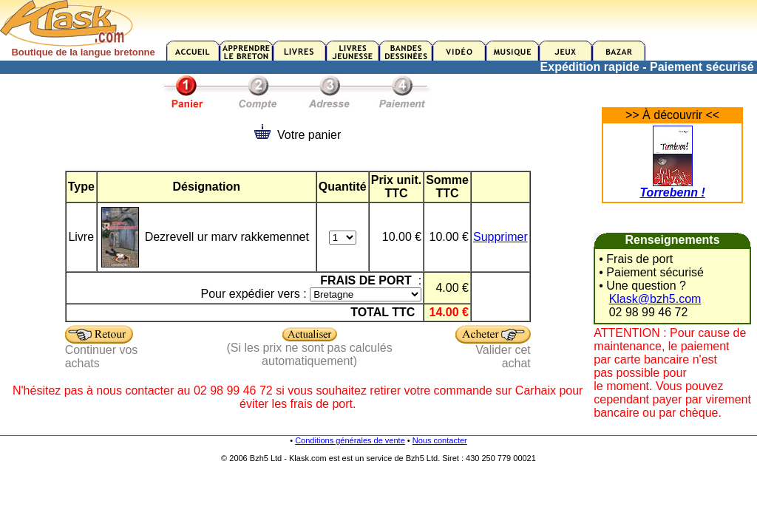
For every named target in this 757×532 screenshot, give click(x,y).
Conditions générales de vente (350, 440)
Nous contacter (440, 440)
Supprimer (500, 237)
